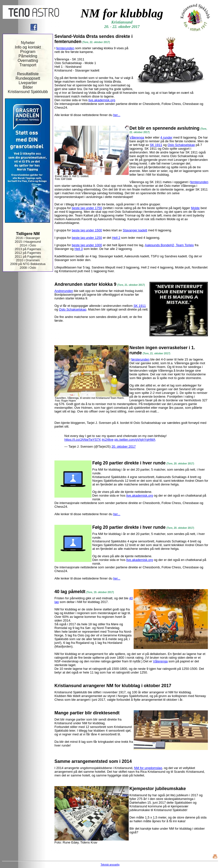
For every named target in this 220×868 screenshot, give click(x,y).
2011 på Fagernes (28, 256)
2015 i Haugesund (28, 242)
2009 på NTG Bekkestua (28, 264)
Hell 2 (116, 238)
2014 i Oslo (28, 245)
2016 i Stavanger (28, 238)
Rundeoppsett (28, 78)
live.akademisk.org (102, 100)
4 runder (166, 137)
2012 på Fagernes (28, 253)
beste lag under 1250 (87, 238)
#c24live (108, 440)
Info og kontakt (28, 47)
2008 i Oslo (28, 268)
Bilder (28, 87)
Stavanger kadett (135, 230)
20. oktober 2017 (124, 446)
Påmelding (28, 56)
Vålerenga (137, 137)
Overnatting (28, 60)
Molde (195, 208)
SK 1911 (156, 145)
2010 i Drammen (28, 260)
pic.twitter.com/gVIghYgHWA (135, 440)
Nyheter (28, 43)
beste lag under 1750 (87, 208)
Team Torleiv (185, 245)
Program (28, 52)
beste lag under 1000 (87, 245)
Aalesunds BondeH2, (160, 245)
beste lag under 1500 (87, 230)
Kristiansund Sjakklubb (28, 92)
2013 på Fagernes (28, 249)
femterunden (65, 48)
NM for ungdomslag (148, 768)
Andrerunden (64, 291)
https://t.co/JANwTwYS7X (83, 440)
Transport (28, 65)
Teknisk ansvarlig (110, 865)
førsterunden (140, 359)
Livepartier (28, 83)
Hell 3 (79, 249)
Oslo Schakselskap (181, 145)
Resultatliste (28, 74)
